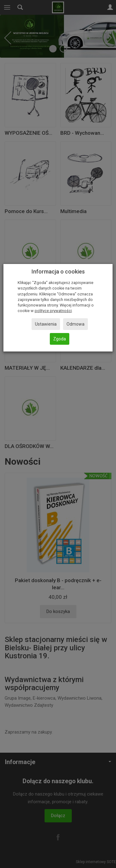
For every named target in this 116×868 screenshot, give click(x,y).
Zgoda (60, 339)
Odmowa (75, 324)
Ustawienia (46, 324)
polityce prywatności (53, 311)
